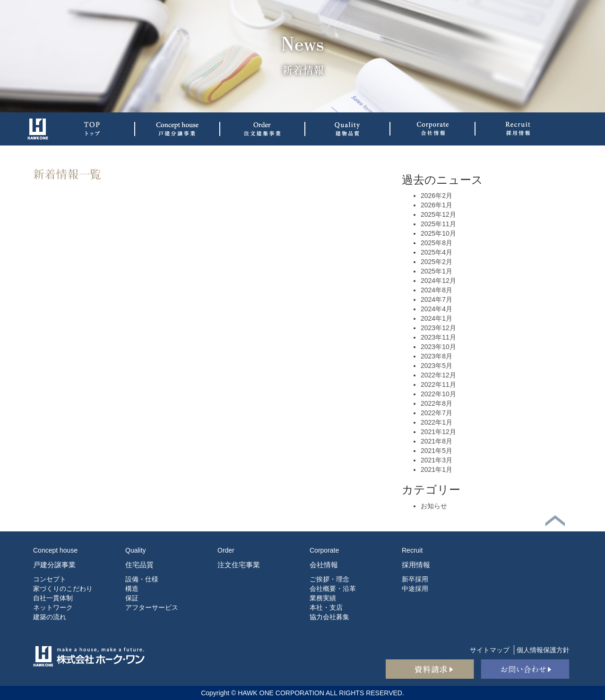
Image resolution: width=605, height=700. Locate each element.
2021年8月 (436, 441)
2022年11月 (438, 384)
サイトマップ (490, 650)
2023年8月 (436, 356)
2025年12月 (438, 214)
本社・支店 (326, 607)
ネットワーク (53, 607)
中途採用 (415, 589)
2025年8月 (436, 243)
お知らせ (434, 506)
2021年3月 (436, 460)
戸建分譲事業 (54, 565)
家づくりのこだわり (63, 589)
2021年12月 (438, 432)
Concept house (55, 550)
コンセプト (50, 579)
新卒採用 (415, 579)
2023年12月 (438, 328)
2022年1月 (436, 422)
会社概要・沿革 (333, 589)
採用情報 (416, 565)
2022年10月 (438, 394)
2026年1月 (436, 205)
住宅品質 (139, 565)
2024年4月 (436, 309)
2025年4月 (436, 252)
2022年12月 (438, 375)
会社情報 (324, 565)
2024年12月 (438, 281)
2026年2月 (436, 196)
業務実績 (323, 598)
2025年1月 (436, 271)
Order (226, 550)
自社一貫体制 (53, 598)
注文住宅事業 (239, 565)
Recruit (412, 550)
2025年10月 (438, 233)
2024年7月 (436, 299)
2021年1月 (436, 470)
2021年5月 (436, 451)
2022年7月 (436, 413)
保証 (132, 598)
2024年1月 (436, 318)
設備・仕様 (142, 579)
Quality (136, 550)
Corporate (324, 550)
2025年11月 (438, 224)
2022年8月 (436, 403)
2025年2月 (436, 262)
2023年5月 (436, 366)
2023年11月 (438, 337)
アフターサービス (152, 607)
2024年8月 (436, 290)
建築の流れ (50, 617)
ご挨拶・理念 (329, 579)
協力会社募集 (329, 617)
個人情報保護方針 (543, 650)
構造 (132, 589)
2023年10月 (438, 347)
